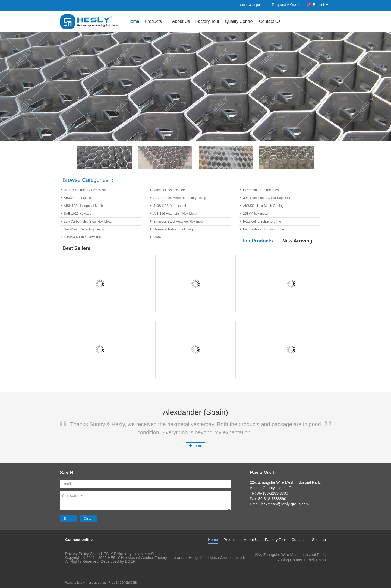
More (157, 237)
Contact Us (270, 22)
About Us (181, 22)
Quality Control (239, 22)
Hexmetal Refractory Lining (173, 229)
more (195, 446)
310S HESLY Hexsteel (170, 206)
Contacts (299, 540)
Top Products (257, 241)
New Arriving (297, 241)
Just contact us (124, 582)
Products (153, 22)
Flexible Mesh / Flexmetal (82, 237)
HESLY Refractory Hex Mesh (85, 190)
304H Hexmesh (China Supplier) (267, 198)
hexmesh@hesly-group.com (302, 565)
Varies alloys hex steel (170, 190)
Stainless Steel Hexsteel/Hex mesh (179, 222)
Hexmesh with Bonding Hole (264, 229)
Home (133, 22)
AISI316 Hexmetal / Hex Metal (175, 214)
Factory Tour (208, 22)
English (322, 4)
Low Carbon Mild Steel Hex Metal (88, 222)
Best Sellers (76, 248)
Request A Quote (286, 5)
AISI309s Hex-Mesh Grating (263, 206)
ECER (130, 561)
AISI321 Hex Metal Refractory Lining (180, 198)
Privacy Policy (77, 554)
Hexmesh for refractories (261, 190)
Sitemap (319, 540)
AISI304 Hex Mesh (77, 198)
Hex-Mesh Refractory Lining (84, 229)
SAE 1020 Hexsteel (78, 214)
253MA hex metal (256, 214)
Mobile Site (71, 571)
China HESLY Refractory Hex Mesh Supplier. (128, 554)
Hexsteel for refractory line (262, 222)
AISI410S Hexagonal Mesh (83, 206)
